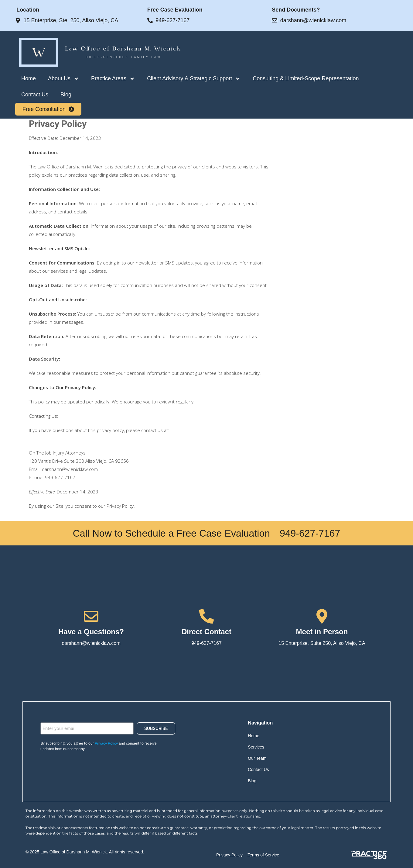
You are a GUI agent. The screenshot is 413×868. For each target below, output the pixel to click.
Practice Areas (113, 79)
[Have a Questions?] (91, 616)
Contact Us (35, 95)
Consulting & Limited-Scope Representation (306, 78)
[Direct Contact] (206, 616)
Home (29, 78)
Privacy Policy (106, 743)
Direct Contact (206, 632)
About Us (63, 79)
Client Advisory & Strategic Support (194, 79)
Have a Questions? (91, 632)
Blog (66, 95)
